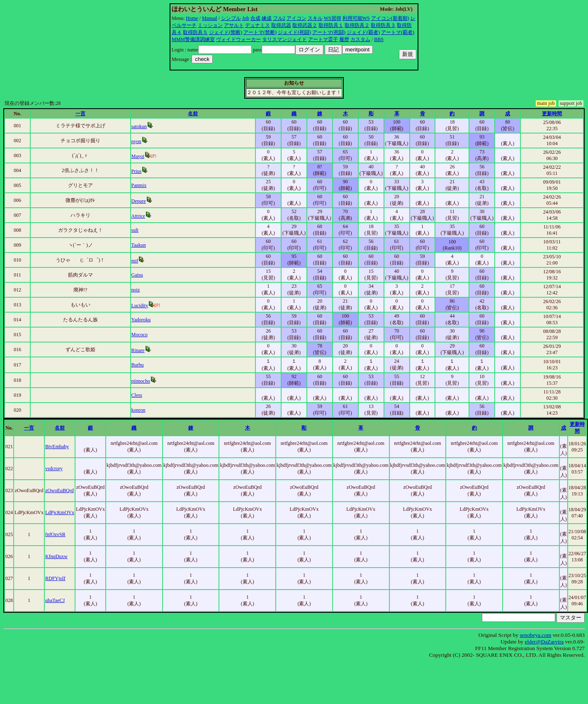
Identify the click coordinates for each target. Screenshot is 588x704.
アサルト (234, 25)
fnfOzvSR (55, 534)
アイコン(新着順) (390, 18)
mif (135, 261)
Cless (137, 395)
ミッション (210, 25)
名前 (193, 114)
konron (138, 410)
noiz (136, 290)
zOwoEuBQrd (60, 490)
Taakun (139, 245)
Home (192, 18)
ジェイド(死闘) (294, 32)
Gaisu (137, 275)
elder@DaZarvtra (544, 642)
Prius (137, 171)
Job (246, 18)
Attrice (138, 216)
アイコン (296, 18)
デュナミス (258, 25)
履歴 (344, 39)
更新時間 (552, 114)
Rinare (138, 350)
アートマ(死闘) (329, 32)
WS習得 (333, 18)
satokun (139, 126)
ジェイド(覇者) (363, 32)
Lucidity (140, 306)
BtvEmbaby (57, 447)
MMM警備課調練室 (193, 39)
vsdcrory (54, 469)
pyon (136, 141)
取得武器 (281, 25)
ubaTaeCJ (55, 600)
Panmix (139, 185)
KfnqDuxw (56, 556)
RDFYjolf (55, 578)
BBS (379, 39)
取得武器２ (305, 25)
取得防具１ (331, 25)
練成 (267, 18)
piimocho (141, 381)
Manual (210, 18)
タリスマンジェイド (284, 39)
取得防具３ (383, 25)
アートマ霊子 (323, 39)
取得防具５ (195, 32)
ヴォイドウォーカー (238, 39)
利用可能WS (356, 18)
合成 (255, 18)
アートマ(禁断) (260, 32)
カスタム (360, 39)
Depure (139, 201)
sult (135, 230)
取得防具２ (357, 25)
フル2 (279, 18)
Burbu (138, 365)
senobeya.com (535, 635)
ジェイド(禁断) (226, 32)
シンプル (231, 18)
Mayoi (138, 156)
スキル (315, 18)
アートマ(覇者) (398, 32)
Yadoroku (141, 320)
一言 (80, 114)
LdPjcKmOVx (60, 512)
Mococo (140, 335)
